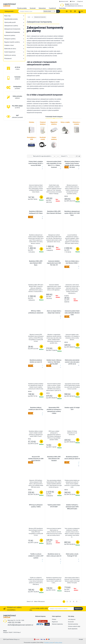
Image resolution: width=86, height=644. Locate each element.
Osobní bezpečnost (10, 52)
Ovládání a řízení (9, 45)
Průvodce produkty (22, 8)
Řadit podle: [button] (42, 156)
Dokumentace (42, 8)
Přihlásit (54, 619)
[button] (75, 11)
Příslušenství (8, 59)
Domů (29, 17)
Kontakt (67, 4)
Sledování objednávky (57, 624)
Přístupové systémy (10, 39)
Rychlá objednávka (73, 629)
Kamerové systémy (10, 35)
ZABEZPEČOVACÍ (10, 5)
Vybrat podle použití (10, 22)
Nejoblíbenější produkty (11, 19)
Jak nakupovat (72, 619)
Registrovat (78, 609)
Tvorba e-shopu (58, 642)
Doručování (33, 8)
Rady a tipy (7, 16)
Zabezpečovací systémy (11, 26)
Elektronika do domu (10, 49)
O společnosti (52, 8)
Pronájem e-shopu (49, 642)
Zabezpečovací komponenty (12, 29)
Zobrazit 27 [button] (64, 156)
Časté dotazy (62, 8)
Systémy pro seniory (10, 55)
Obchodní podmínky (73, 624)
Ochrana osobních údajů (74, 626)
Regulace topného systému (12, 42)
